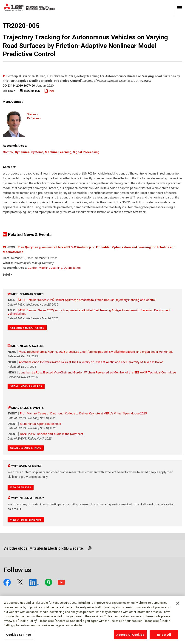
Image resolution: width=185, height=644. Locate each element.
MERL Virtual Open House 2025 (40, 424)
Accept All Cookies (130, 637)
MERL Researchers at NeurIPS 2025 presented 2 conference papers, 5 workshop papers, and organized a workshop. (96, 352)
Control (8, 152)
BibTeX (9, 91)
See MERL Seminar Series (27, 328)
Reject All (164, 637)
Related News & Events (27, 235)
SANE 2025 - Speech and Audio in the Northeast (52, 434)
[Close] (178, 605)
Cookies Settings (18, 637)
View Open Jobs (21, 488)
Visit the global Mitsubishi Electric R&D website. (44, 548)
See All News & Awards (26, 386)
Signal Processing (86, 152)
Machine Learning (58, 152)
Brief (8, 275)
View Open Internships (26, 520)
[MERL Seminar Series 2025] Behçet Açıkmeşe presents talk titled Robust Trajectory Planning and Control (87, 300)
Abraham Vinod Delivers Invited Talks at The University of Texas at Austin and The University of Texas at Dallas (91, 362)
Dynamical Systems (29, 152)
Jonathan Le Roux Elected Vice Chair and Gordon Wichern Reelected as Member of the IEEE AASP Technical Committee (97, 372)
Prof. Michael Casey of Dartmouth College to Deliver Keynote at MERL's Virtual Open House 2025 (83, 413)
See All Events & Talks (26, 448)
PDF (49, 91)
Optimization (72, 268)
